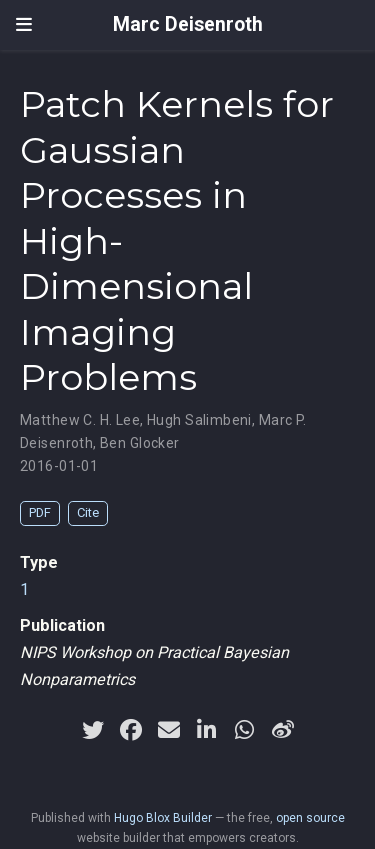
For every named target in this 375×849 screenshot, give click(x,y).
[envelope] (169, 730)
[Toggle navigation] (24, 25)
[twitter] (93, 730)
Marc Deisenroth (188, 24)
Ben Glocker (140, 443)
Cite (88, 512)
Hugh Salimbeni (199, 420)
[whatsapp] (245, 730)
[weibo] (283, 730)
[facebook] (131, 730)
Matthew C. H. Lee (80, 420)
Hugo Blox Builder (163, 818)
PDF (40, 512)
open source (310, 818)
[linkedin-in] (207, 730)
